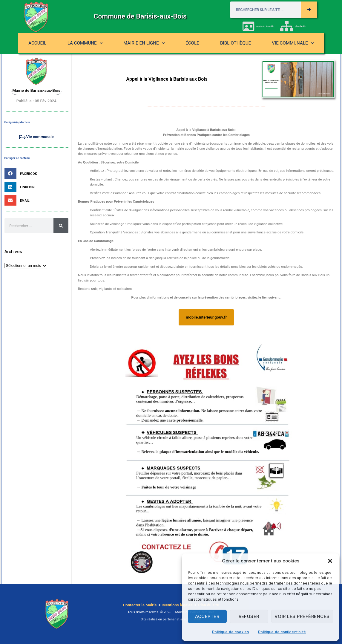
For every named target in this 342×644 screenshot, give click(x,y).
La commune (85, 43)
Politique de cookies (231, 632)
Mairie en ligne (144, 43)
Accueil (37, 43)
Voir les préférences (302, 616)
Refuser (249, 616)
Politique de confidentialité (282, 632)
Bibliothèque (236, 43)
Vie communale (293, 43)
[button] (330, 561)
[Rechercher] (309, 10)
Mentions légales (177, 605)
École (192, 43)
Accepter (207, 616)
